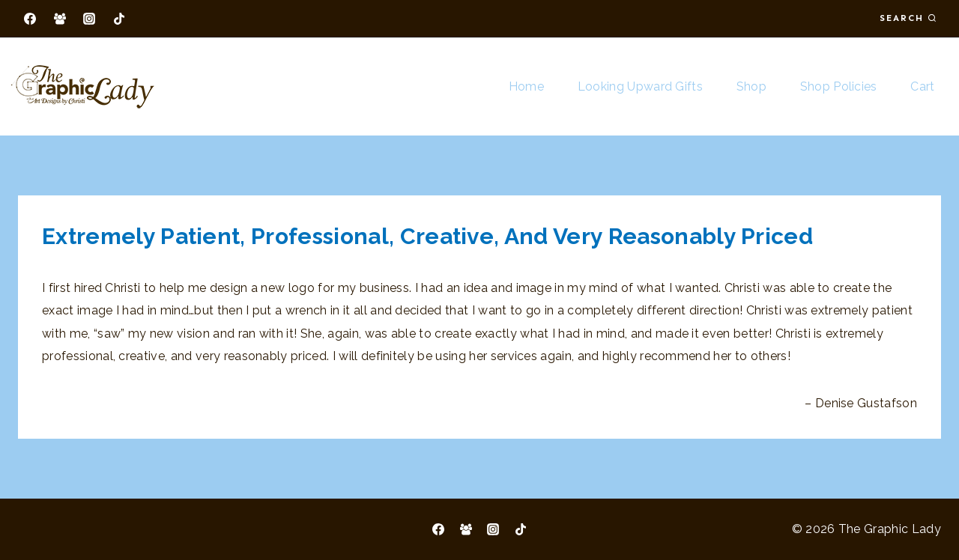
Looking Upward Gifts (640, 86)
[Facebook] (30, 19)
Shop (751, 86)
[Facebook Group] (60, 19)
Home (526, 86)
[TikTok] (119, 19)
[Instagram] (89, 19)
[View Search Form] (908, 18)
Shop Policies (839, 86)
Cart (922, 86)
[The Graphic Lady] (82, 87)
